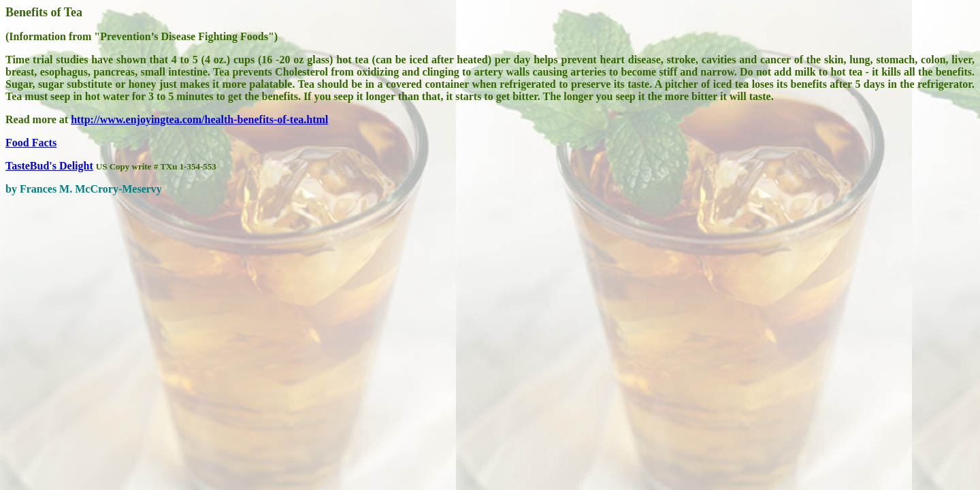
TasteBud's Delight (49, 166)
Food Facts (31, 143)
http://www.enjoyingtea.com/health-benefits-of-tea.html (199, 119)
